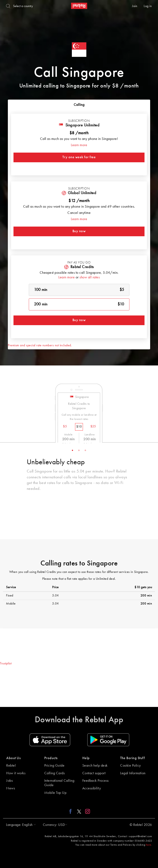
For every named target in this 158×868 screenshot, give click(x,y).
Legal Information (133, 773)
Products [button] (51, 758)
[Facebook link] (72, 811)
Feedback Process (96, 781)
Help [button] (86, 758)
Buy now (79, 231)
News (11, 788)
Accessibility (92, 788)
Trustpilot (6, 664)
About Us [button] (13, 758)
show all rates (90, 277)
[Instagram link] (87, 811)
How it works (16, 773)
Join (135, 6)
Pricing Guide (54, 766)
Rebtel (11, 766)
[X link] (79, 811)
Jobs (9, 781)
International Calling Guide (59, 783)
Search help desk (95, 766)
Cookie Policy (131, 766)
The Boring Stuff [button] (132, 758)
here (149, 845)
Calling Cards (55, 773)
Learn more (79, 145)
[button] (20, 825)
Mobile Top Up (55, 793)
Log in (148, 6)
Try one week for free (79, 157)
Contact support (94, 773)
